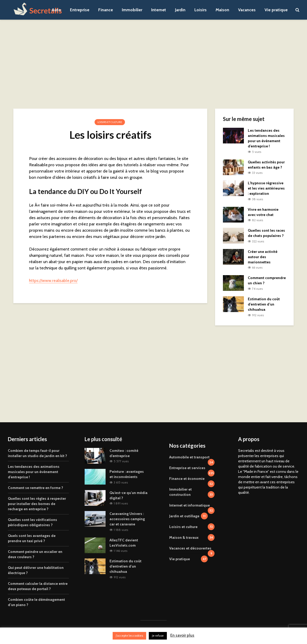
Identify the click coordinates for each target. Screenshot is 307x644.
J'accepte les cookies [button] (129, 636)
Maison (222, 10)
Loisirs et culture (110, 122)
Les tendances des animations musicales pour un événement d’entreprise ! (34, 472)
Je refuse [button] (158, 636)
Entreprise (80, 10)
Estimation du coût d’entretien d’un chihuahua (264, 304)
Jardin (180, 10)
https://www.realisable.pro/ (53, 281)
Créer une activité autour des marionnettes (263, 257)
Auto (56, 10)
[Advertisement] (153, 64)
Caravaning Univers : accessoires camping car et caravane (127, 519)
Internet (159, 10)
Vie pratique (276, 10)
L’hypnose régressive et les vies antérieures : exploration (266, 188)
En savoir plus (182, 635)
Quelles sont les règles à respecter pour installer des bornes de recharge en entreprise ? (37, 504)
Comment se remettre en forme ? (35, 488)
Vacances (247, 10)
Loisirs (201, 10)
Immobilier (132, 10)
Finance (106, 10)
